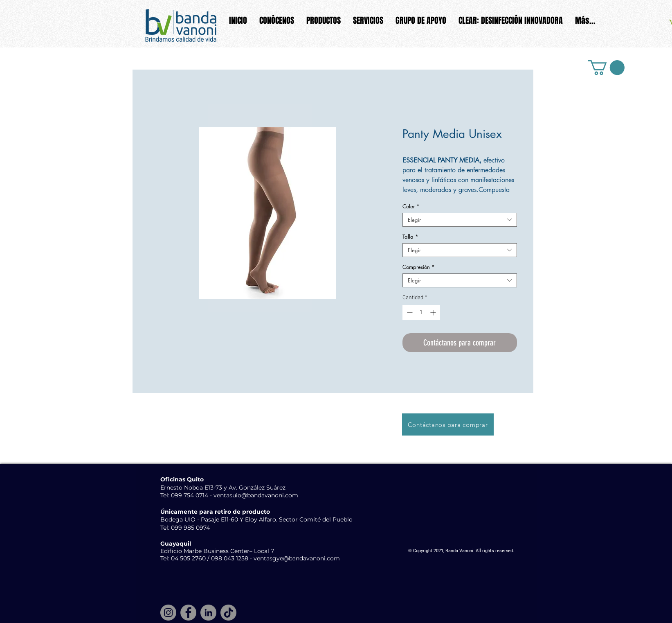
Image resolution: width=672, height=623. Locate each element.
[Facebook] (188, 613)
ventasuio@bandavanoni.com (256, 495)
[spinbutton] (421, 313)
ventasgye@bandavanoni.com (297, 558)
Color (411, 206)
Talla (410, 237)
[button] (606, 68)
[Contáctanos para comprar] (448, 424)
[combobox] (460, 220)
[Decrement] (409, 313)
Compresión (419, 267)
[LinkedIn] (208, 613)
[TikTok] (228, 613)
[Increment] (434, 313)
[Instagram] (168, 613)
